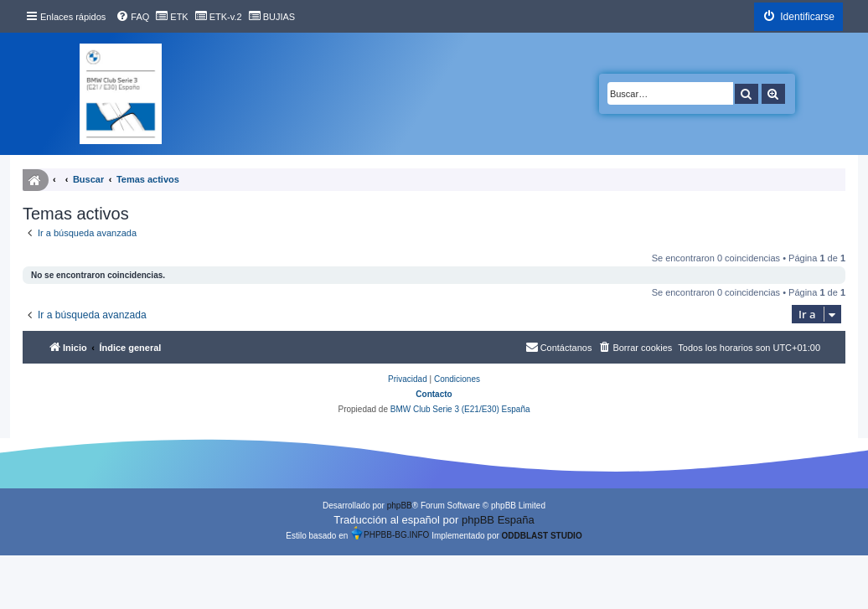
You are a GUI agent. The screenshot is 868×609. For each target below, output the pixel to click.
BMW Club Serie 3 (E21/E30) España (460, 409)
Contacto (434, 394)
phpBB (400, 506)
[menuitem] (132, 17)
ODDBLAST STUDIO (542, 536)
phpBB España (498, 520)
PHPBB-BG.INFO (390, 533)
